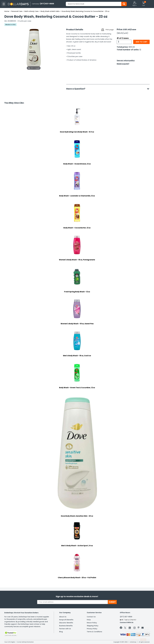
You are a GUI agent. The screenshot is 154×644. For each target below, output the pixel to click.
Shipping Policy (93, 626)
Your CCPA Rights (10, 642)
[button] (134, 4)
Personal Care (17, 11)
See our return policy (126, 60)
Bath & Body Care (32, 11)
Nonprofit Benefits (66, 620)
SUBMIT (112, 602)
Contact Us (91, 617)
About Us (63, 617)
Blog (61, 632)
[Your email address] (72, 602)
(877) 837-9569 (126, 617)
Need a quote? (123, 64)
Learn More (135, 639)
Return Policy (92, 623)
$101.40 (132, 47)
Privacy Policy (92, 629)
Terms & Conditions (94, 632)
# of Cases (123, 38)
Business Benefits (66, 626)
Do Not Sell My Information (25, 642)
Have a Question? (77, 89)
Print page (110, 30)
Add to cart (141, 42)
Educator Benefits (66, 623)
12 (140, 50)
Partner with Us (65, 629)
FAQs (89, 620)
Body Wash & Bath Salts (50, 11)
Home (7, 11)
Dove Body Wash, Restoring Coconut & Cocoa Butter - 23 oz (85, 11)
